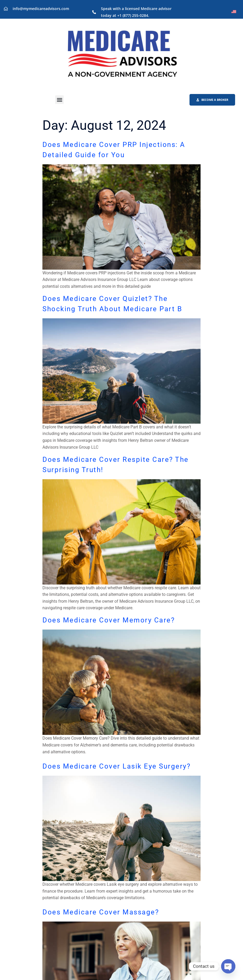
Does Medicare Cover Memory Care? (109, 621)
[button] (59, 100)
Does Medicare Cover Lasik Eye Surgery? (116, 767)
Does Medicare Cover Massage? (101, 913)
